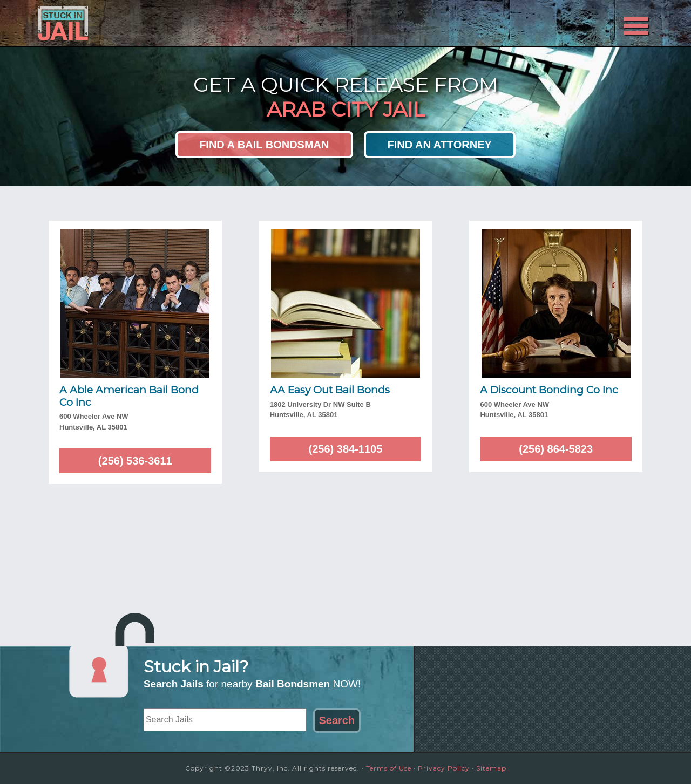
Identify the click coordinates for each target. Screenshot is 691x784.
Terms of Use (389, 768)
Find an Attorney (440, 145)
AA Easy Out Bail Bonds (330, 390)
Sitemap (491, 768)
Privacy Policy (444, 768)
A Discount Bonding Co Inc (549, 390)
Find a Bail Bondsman (264, 145)
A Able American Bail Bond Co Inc (129, 396)
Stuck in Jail (135, 23)
